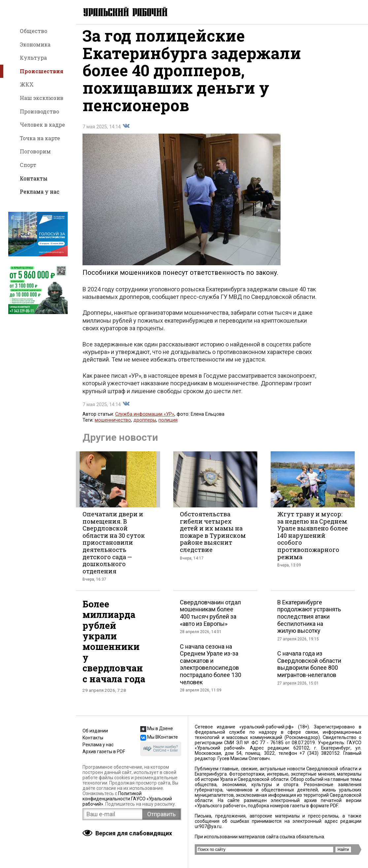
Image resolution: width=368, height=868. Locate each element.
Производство (39, 111)
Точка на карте (40, 138)
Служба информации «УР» (145, 420)
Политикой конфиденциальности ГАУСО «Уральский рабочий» (127, 799)
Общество (33, 31)
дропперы (145, 426)
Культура (33, 58)
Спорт (28, 165)
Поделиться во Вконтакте (126, 132)
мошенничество (113, 426)
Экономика (35, 44)
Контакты (34, 178)
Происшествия (42, 71)
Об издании (95, 731)
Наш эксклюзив (42, 98)
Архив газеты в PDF (104, 752)
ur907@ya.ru (208, 826)
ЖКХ (27, 84)
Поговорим (35, 151)
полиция (168, 426)
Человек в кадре (42, 125)
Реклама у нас (40, 192)
